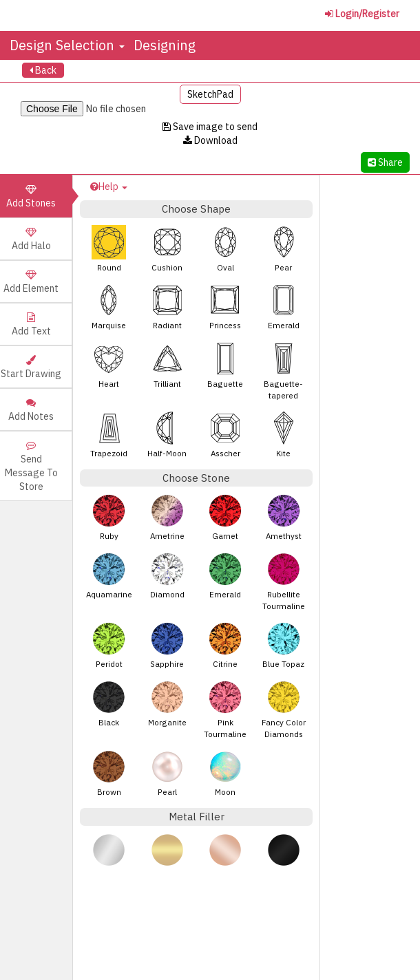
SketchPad (210, 94)
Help (109, 187)
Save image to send (210, 127)
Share (385, 162)
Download (210, 140)
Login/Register (362, 14)
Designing (165, 45)
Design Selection (67, 45)
